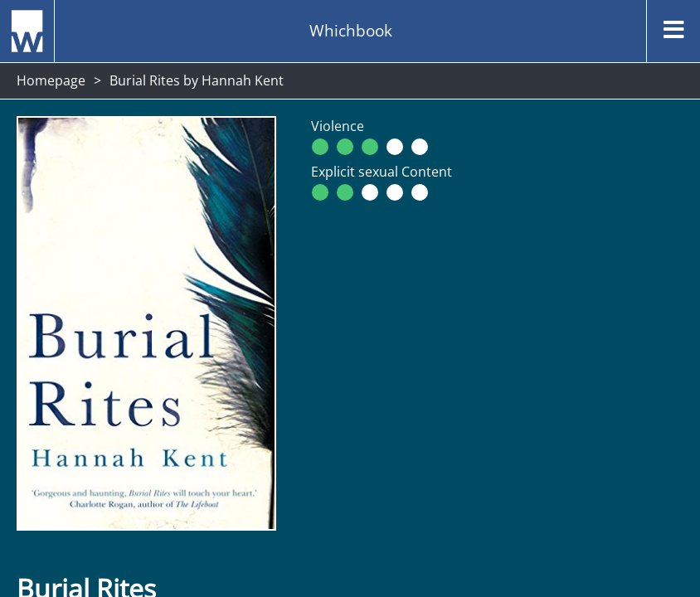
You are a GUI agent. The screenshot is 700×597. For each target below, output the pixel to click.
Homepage (51, 80)
